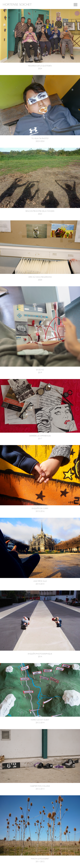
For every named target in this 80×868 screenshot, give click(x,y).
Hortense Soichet (17, 5)
